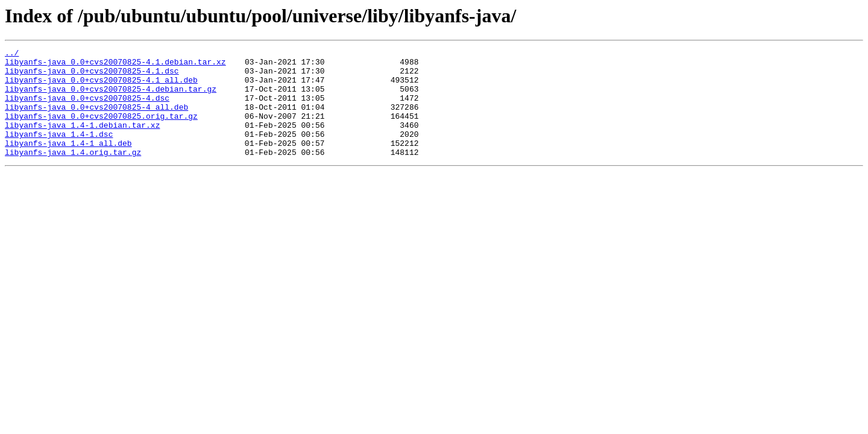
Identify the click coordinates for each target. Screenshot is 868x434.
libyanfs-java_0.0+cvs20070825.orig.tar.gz (101, 130)
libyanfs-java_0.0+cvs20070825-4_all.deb (96, 119)
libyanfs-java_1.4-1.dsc (59, 152)
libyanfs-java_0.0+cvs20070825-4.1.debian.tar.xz (115, 65)
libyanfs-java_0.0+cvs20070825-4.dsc (87, 108)
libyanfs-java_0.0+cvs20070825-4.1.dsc (92, 76)
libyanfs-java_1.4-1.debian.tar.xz (82, 141)
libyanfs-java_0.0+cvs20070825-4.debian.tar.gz (111, 98)
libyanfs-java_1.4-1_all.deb (68, 163)
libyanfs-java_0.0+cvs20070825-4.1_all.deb (101, 87)
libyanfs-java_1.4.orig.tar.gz (73, 174)
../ (12, 54)
